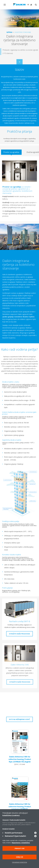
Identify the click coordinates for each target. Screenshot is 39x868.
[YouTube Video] (19, 705)
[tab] (11, 152)
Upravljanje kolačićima (19, 862)
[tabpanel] (19, 189)
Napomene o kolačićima (21, 843)
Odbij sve (20, 857)
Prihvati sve (20, 848)
